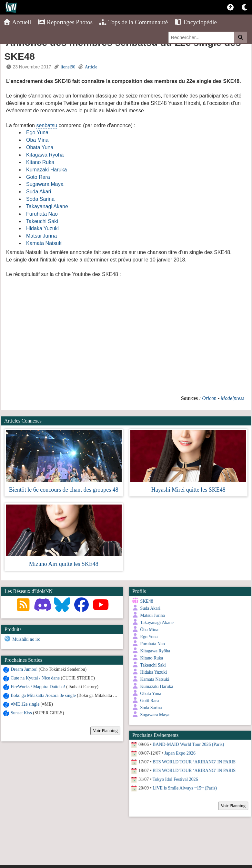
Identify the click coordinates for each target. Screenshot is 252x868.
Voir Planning (105, 730)
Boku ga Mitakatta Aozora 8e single (43, 695)
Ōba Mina (148, 630)
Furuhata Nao (42, 214)
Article (91, 67)
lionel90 (68, 67)
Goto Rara (38, 177)
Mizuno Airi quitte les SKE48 (64, 564)
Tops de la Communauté (133, 22)
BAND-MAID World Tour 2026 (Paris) (187, 741)
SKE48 (146, 601)
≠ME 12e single (25, 704)
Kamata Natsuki (44, 243)
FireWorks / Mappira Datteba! (38, 686)
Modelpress (232, 398)
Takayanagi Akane (47, 206)
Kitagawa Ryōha (154, 651)
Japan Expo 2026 (179, 749)
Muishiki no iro (26, 639)
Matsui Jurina (41, 236)
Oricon (209, 398)
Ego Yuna (37, 133)
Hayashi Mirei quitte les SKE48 (188, 490)
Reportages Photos (65, 22)
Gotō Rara (148, 701)
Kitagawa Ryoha (45, 155)
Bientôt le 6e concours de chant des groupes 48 (64, 490)
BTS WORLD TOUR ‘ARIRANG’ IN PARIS (193, 758)
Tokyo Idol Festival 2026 (174, 776)
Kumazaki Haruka (46, 170)
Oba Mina (37, 140)
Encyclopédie (196, 22)
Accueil (17, 22)
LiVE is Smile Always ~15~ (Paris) (184, 784)
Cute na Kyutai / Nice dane (35, 678)
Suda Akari (39, 192)
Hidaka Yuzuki (42, 228)
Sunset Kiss (21, 713)
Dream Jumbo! (24, 669)
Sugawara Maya (45, 184)
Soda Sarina (40, 199)
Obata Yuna (40, 147)
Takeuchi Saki (42, 221)
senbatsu (47, 125)
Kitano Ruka (40, 162)
